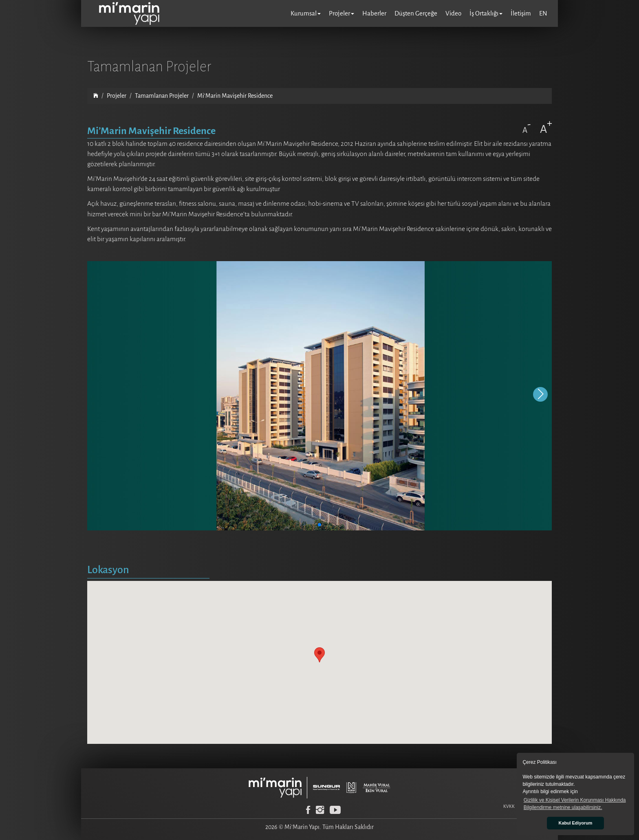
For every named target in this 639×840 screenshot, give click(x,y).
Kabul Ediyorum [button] (576, 823)
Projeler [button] (342, 13)
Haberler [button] (374, 13)
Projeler (117, 96)
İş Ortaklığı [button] (486, 13)
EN (543, 13)
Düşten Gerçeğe (416, 13)
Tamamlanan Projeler (162, 96)
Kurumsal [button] (306, 13)
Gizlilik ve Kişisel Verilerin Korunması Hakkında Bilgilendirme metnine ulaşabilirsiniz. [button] (575, 804)
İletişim (521, 13)
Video (453, 13)
